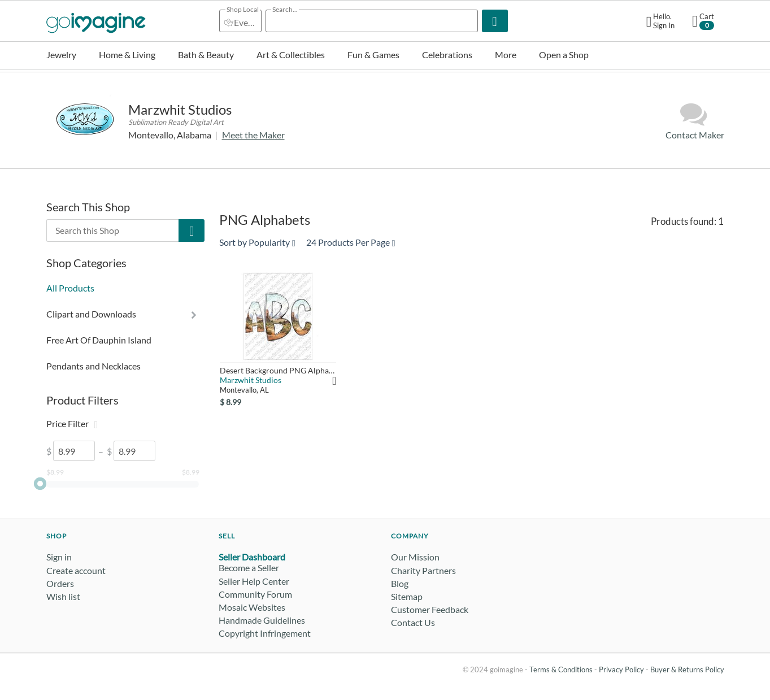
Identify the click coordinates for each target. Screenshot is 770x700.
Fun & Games (373, 55)
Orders (60, 583)
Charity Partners (423, 570)
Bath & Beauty (206, 55)
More (506, 55)
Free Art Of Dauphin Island (99, 340)
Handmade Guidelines (262, 620)
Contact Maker (695, 121)
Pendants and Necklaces (93, 366)
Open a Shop (564, 55)
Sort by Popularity (257, 242)
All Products (70, 288)
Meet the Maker (253, 135)
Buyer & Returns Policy (687, 669)
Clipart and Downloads (91, 314)
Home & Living (127, 55)
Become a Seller (249, 568)
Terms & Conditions (561, 669)
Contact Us (413, 622)
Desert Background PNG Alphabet (278, 370)
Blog (400, 583)
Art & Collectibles (291, 55)
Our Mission (415, 557)
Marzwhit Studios (180, 109)
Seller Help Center (254, 581)
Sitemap (407, 596)
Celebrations (447, 55)
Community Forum (255, 594)
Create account (76, 570)
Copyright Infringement (265, 633)
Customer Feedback (430, 609)
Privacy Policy (621, 669)
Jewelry (61, 55)
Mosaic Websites (252, 607)
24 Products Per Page (351, 242)
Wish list (63, 596)
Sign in (59, 557)
